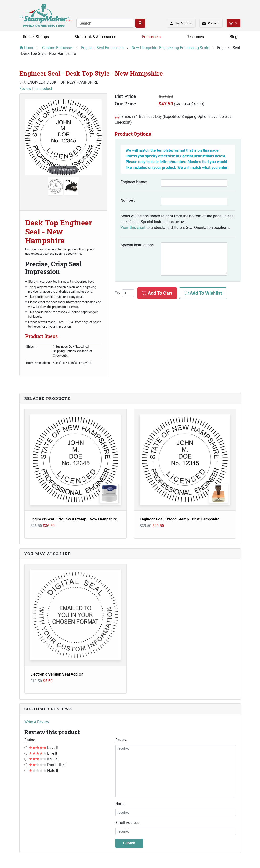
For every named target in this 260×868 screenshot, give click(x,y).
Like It (43, 753)
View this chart (133, 227)
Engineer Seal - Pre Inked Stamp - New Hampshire (74, 519)
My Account (179, 22)
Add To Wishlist (203, 293)
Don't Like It (48, 765)
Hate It (44, 771)
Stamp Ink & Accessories (95, 37)
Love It (44, 748)
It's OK (43, 759)
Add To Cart (157, 293)
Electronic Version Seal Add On (57, 674)
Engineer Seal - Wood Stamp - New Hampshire (180, 519)
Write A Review (37, 722)
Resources (195, 37)
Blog (234, 37)
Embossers (151, 37)
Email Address (127, 823)
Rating (30, 740)
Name (120, 804)
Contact (213, 23)
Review (121, 740)
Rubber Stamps (36, 37)
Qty (117, 293)
